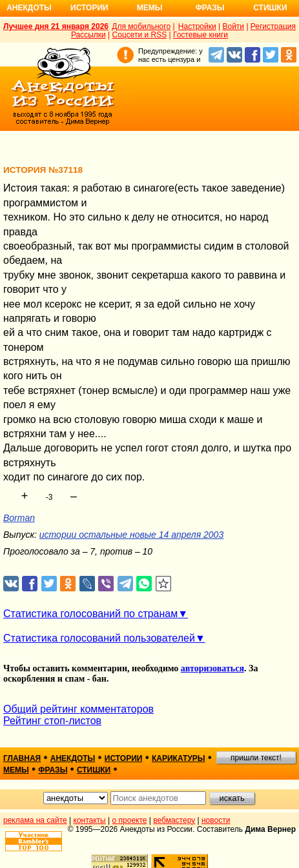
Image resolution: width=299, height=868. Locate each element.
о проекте (130, 820)
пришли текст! (256, 758)
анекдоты (73, 758)
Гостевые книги (201, 35)
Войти (233, 26)
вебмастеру (174, 820)
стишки (94, 770)
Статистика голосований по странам (90, 614)
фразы (53, 770)
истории (124, 758)
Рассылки (88, 35)
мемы (16, 770)
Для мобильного (141, 26)
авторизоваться (212, 668)
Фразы (210, 8)
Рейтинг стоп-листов (52, 721)
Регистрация (273, 26)
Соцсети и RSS (140, 35)
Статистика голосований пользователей (99, 638)
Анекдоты (29, 8)
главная (22, 758)
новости (216, 820)
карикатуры (179, 758)
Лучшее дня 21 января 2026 (56, 26)
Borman (19, 518)
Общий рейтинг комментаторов (78, 709)
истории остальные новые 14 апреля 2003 (131, 535)
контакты (90, 820)
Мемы (150, 8)
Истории (89, 8)
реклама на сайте (35, 820)
